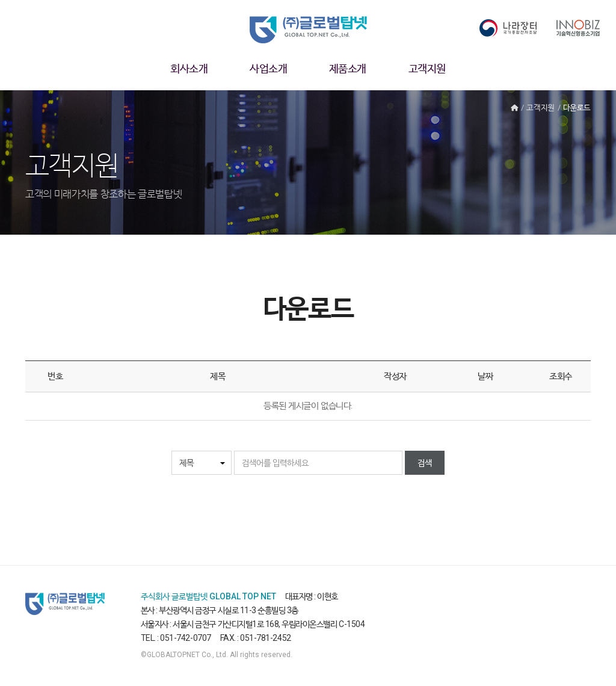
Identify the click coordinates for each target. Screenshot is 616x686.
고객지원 (427, 68)
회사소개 (189, 68)
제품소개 (348, 68)
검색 (425, 463)
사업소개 (268, 68)
